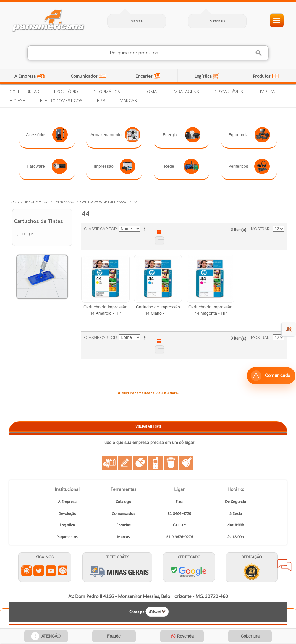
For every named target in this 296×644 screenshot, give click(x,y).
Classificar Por (101, 229)
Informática (106, 92)
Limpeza (266, 92)
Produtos (262, 76)
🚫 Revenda (182, 636)
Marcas (137, 21)
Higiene (17, 101)
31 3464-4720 (179, 513)
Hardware (47, 166)
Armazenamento (115, 135)
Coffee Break (24, 92)
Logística (204, 76)
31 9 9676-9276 (179, 537)
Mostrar (260, 229)
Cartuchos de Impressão (104, 202)
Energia (182, 135)
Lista (159, 241)
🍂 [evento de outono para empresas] (289, 329)
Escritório (66, 92)
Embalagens (185, 92)
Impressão (114, 166)
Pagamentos (67, 537)
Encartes (145, 76)
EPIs (101, 101)
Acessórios (47, 135)
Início (14, 202)
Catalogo (123, 501)
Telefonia (146, 92)
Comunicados (85, 76)
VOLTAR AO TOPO (148, 426)
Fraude (114, 636)
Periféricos (249, 166)
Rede (182, 166)
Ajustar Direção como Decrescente (146, 229)
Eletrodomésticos (61, 101)
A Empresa (26, 76)
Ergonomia (249, 135)
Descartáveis (228, 92)
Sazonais (217, 21)
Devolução (67, 513)
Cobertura (250, 636)
